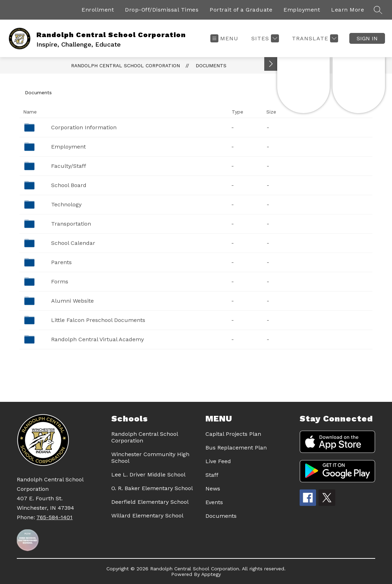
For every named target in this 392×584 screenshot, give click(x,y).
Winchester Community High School (150, 458)
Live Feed (218, 461)
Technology (66, 204)
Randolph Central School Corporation (125, 66)
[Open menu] (224, 38)
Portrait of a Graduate (241, 10)
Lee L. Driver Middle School (148, 475)
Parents (61, 262)
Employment (302, 10)
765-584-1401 (54, 517)
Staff (212, 475)
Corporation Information (84, 127)
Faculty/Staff (69, 166)
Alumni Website (72, 301)
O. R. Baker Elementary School (152, 488)
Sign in (367, 38)
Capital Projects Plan (233, 434)
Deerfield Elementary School (150, 502)
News (213, 489)
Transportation (71, 224)
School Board (69, 185)
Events (214, 502)
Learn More (348, 10)
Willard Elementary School (147, 516)
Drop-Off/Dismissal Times (162, 10)
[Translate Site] (314, 38)
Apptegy (211, 574)
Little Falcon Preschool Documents (98, 320)
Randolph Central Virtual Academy (97, 339)
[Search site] (378, 10)
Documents (211, 66)
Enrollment (98, 10)
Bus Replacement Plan (236, 448)
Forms (60, 281)
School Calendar (73, 243)
